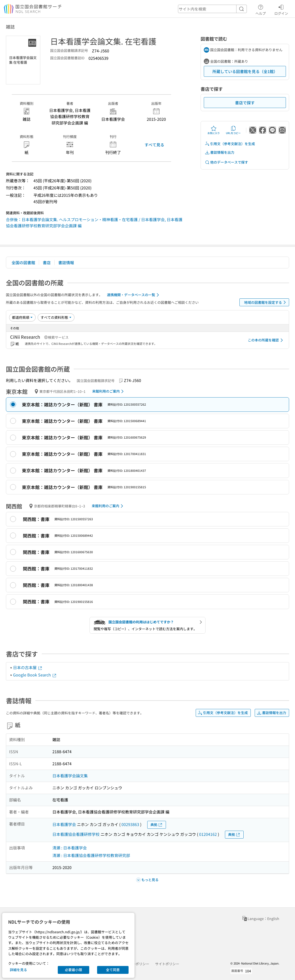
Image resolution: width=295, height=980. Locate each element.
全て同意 (113, 970)
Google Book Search (35, 675)
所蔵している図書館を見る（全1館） (245, 71)
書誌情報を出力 (220, 152)
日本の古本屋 (28, 667)
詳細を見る (18, 970)
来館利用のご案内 (109, 391)
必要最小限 (74, 970)
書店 (47, 262)
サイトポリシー (167, 964)
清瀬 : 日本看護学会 (70, 848)
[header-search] (212, 9)
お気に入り (214, 130)
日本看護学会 (64, 824)
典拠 (157, 825)
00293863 (130, 824)
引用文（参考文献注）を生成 (230, 144)
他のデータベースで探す (226, 162)
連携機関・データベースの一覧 (134, 295)
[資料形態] (56, 317)
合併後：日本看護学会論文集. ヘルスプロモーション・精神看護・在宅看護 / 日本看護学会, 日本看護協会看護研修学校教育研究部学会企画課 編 (94, 223)
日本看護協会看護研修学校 (76, 834)
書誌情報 (66, 262)
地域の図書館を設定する (266, 302)
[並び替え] (22, 317)
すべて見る (154, 145)
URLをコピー (233, 130)
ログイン (281, 9)
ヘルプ (261, 9)
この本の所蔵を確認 (266, 340)
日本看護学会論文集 (70, 776)
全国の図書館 (23, 262)
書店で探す (245, 103)
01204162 (208, 834)
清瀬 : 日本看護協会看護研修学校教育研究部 (91, 855)
